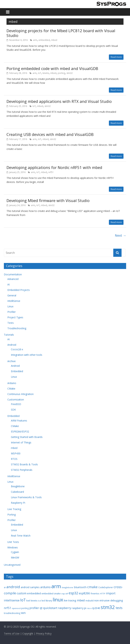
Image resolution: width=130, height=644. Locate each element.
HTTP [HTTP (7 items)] (103, 594)
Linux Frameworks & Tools (26, 497)
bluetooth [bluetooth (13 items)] (80, 587)
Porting (12, 515)
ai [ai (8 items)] (5, 587)
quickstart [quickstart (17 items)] (50, 608)
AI (9, 284)
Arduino (12, 383)
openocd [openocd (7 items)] (16, 608)
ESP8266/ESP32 (20, 431)
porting (61, 73)
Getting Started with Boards (27, 437)
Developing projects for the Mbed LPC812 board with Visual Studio (61, 33)
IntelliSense (14, 301)
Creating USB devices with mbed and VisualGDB (50, 134)
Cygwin (15, 552)
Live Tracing (14, 509)
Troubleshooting (17, 328)
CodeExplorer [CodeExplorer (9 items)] (106, 587)
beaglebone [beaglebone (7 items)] (67, 587)
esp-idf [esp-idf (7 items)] (65, 594)
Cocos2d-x (17, 349)
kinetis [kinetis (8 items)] (34, 601)
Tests (11, 323)
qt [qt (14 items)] (41, 608)
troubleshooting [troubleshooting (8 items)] (12, 613)
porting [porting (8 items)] (25, 608)
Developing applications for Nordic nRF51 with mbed (54, 167)
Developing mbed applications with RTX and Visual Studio (59, 101)
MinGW (15, 557)
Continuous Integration (20, 394)
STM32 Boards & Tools (24, 464)
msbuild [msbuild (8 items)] (90, 601)
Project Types (15, 317)
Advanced (13, 279)
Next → (121, 235)
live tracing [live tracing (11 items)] (70, 600)
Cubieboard (17, 492)
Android (12, 345)
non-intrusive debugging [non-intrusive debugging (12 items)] (109, 600)
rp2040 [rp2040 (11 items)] (96, 608)
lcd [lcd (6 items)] (39, 601)
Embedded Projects (19, 290)
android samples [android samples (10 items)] (30, 587)
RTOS (14, 459)
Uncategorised (12, 565)
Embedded (17, 371)
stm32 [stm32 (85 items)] (108, 607)
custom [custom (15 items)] (22, 593)
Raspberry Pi (18, 503)
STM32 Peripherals (22, 470)
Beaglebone (18, 486)
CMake (11, 389)
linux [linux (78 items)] (58, 600)
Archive (12, 361)
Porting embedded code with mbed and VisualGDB (52, 68)
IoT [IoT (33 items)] (23, 600)
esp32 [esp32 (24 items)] (73, 593)
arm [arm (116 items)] (56, 586)
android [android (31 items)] (13, 587)
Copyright (28, 633)
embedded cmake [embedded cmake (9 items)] (51, 593)
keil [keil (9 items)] (28, 601)
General (12, 295)
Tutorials (9, 335)
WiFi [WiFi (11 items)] (23, 613)
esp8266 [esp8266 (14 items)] (84, 593)
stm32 (70, 73)
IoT (40, 73)
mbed (54, 40)
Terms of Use (12, 633)
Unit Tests (13, 542)
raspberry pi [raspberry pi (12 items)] (79, 608)
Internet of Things (21, 442)
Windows (13, 547)
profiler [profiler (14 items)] (34, 608)
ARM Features (19, 421)
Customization (16, 399)
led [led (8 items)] (43, 601)
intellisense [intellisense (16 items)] (12, 600)
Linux (10, 306)
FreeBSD (16, 404)
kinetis (46, 73)
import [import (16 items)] (111, 593)
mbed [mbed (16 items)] (81, 600)
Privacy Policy (44, 633)
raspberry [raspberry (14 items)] (65, 608)
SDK (13, 410)
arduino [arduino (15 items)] (45, 587)
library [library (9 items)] (49, 601)
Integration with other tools (27, 355)
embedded (44, 40)
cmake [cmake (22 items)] (92, 587)
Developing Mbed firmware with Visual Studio (48, 200)
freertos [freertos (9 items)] (95, 593)
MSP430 (16, 453)
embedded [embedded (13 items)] (34, 593)
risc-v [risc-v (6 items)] (89, 608)
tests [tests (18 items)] (119, 608)
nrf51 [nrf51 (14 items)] (7, 608)
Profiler (12, 312)
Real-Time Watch (21, 536)
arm (35, 40)
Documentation (13, 274)
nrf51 (51, 172)
